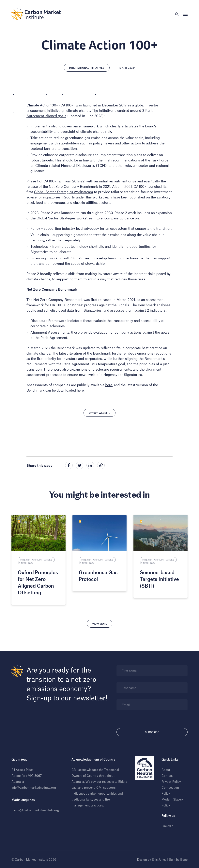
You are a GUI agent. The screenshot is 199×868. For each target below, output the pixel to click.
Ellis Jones (159, 859)
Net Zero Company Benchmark (58, 300)
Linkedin (167, 826)
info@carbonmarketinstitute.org (34, 787)
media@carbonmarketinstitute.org (35, 810)
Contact (167, 776)
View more (100, 624)
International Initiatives (87, 68)
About (166, 770)
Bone (184, 859)
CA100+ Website (99, 413)
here (109, 385)
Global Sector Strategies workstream (63, 192)
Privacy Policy (171, 781)
